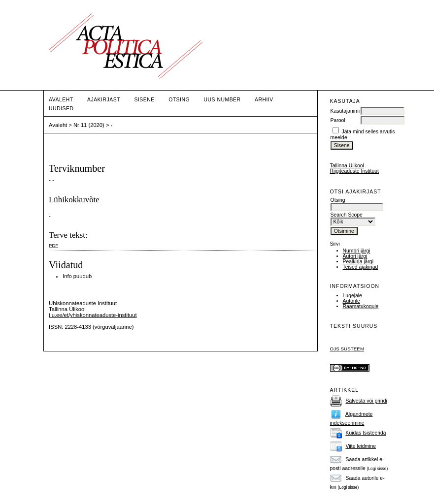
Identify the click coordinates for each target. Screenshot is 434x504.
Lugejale (352, 296)
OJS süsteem (347, 349)
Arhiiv (264, 100)
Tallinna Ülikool (347, 166)
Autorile (351, 301)
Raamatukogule (361, 306)
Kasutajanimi (345, 111)
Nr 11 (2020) (89, 125)
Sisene (144, 100)
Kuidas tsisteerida (366, 433)
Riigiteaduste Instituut (354, 171)
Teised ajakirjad (361, 267)
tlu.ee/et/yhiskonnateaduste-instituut (93, 315)
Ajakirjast (104, 100)
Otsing (179, 100)
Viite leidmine (361, 446)
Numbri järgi (357, 251)
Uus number (222, 100)
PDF (53, 245)
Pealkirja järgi (358, 262)
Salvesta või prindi (366, 401)
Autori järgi (355, 256)
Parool (338, 120)
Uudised (61, 109)
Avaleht (61, 100)
